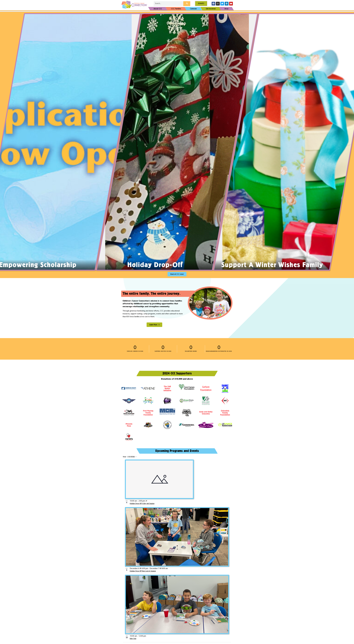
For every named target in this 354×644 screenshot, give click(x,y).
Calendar (193, 9)
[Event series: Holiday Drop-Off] (146, 501)
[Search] (187, 4)
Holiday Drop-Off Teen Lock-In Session (143, 571)
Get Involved (211, 9)
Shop (226, 9)
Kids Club (133, 639)
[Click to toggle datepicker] (130, 457)
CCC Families (176, 9)
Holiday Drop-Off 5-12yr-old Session (142, 504)
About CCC (158, 9)
